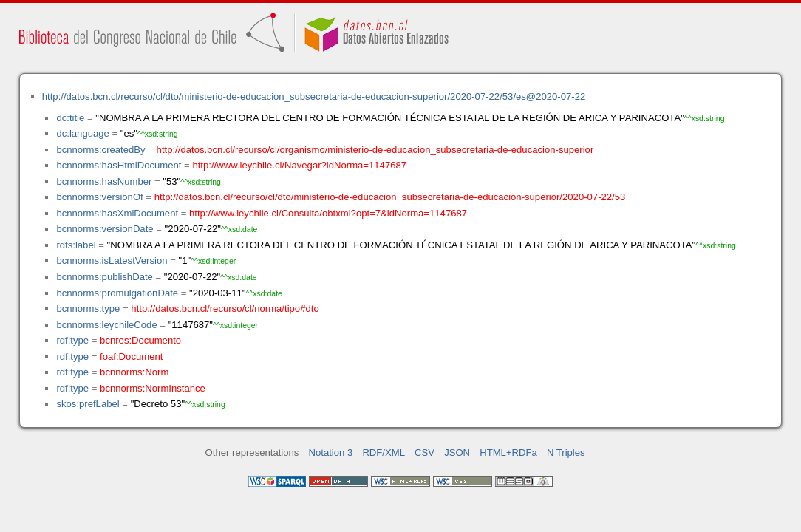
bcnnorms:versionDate (105, 229)
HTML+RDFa (508, 453)
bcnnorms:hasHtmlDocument (119, 165)
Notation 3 (331, 453)
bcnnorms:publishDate (104, 277)
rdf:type (72, 340)
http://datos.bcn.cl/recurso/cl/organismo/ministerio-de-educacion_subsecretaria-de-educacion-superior (375, 150)
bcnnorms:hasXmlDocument (117, 213)
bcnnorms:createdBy (100, 150)
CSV (425, 453)
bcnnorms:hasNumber (104, 181)
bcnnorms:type (88, 308)
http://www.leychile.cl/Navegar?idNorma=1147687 (299, 165)
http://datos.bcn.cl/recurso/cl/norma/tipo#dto (225, 308)
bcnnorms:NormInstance (153, 388)
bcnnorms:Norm (134, 372)
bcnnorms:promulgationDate (117, 293)
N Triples (566, 453)
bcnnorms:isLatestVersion (112, 260)
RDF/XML (384, 453)
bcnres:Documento (140, 340)
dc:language (82, 133)
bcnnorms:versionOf (99, 197)
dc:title (70, 118)
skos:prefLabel (88, 404)
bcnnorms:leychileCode (106, 325)
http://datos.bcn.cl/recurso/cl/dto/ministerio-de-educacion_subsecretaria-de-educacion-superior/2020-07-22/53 (390, 197)
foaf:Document (131, 357)
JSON (457, 453)
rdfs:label (76, 245)
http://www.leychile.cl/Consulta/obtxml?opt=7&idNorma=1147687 (328, 213)
